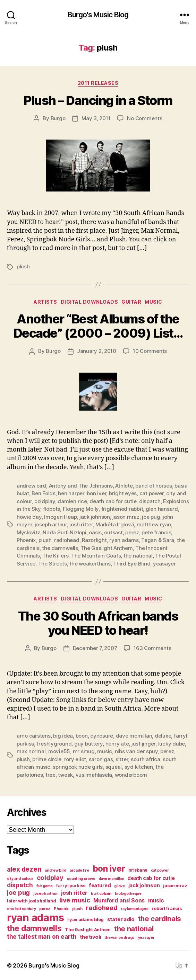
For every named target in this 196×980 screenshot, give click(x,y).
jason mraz (126, 517)
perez (132, 532)
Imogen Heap (60, 517)
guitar (131, 302)
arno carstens (34, 736)
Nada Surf (55, 532)
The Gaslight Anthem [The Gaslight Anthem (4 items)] (88, 930)
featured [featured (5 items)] (100, 885)
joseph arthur (51, 524)
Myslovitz (28, 532)
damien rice (72, 501)
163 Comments (152, 648)
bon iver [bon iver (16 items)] (109, 868)
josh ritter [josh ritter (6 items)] (74, 893)
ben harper (71, 493)
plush (23, 266)
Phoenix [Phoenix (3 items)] (61, 909)
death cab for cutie (113, 501)
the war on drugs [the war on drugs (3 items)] (120, 938)
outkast (113, 532)
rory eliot (75, 759)
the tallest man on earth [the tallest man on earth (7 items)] (42, 937)
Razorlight (94, 540)
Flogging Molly (81, 509)
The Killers (55, 556)
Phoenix (26, 540)
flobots (52, 509)
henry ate (117, 744)
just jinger (143, 744)
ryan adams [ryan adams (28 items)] (35, 917)
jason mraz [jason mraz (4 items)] (175, 886)
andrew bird (31, 486)
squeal (114, 767)
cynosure (102, 736)
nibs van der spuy (136, 751)
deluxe (163, 736)
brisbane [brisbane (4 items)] (138, 870)
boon (82, 736)
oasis (95, 532)
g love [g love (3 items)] (119, 886)
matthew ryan (154, 524)
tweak (65, 775)
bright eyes (123, 493)
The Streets (53, 564)
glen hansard (162, 509)
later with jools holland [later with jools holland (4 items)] (32, 901)
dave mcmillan (134, 736)
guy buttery (88, 744)
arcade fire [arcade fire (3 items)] (79, 870)
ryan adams (124, 540)
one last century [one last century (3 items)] (22, 909)
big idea (63, 736)
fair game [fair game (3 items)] (45, 886)
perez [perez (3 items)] (45, 909)
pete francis (156, 532)
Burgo (58, 118)
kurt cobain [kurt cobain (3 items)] (101, 894)
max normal (31, 751)
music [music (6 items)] (156, 900)
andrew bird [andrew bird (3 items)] (56, 870)
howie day (29, 517)
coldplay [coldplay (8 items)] (50, 877)
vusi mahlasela (94, 775)
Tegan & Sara (158, 540)
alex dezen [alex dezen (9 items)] (24, 869)
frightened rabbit (122, 509)
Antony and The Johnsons (81, 486)
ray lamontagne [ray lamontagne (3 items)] (134, 909)
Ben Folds (44, 493)
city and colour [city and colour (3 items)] (20, 879)
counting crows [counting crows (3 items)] (81, 879)
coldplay (45, 501)
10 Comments (150, 351)
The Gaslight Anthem (106, 548)
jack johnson (95, 517)
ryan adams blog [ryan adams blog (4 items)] (86, 920)
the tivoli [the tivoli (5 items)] (90, 937)
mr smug (84, 751)
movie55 (59, 751)
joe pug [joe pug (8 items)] (18, 892)
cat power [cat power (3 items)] (160, 870)
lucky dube (172, 744)
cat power (152, 493)
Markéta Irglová (115, 524)
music (154, 302)
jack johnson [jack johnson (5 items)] (144, 885)
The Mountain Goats (96, 556)
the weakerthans (90, 564)
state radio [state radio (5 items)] (121, 919)
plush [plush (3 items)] (77, 909)
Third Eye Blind (132, 564)
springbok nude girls (78, 767)
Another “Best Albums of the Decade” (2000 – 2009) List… (98, 326)
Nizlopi (78, 532)
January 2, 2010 (97, 351)
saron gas (101, 759)
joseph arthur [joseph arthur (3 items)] (46, 894)
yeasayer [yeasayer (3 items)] (146, 938)
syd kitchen (139, 767)
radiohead (67, 540)
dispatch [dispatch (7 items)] (20, 885)
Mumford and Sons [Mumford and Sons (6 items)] (119, 900)
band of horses (154, 486)
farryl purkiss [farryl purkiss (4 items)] (71, 886)
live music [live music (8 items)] (75, 900)
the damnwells (60, 548)
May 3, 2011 (96, 118)
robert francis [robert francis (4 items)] (167, 908)
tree (50, 775)
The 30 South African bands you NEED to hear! (98, 623)
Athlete (124, 486)
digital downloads (90, 302)
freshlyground (54, 744)
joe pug (151, 517)
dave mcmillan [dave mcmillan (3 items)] (111, 879)
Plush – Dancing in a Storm (98, 100)
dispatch (150, 501)
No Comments (144, 118)
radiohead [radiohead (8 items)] (102, 908)
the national (138, 556)
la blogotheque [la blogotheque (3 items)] (128, 894)
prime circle (47, 759)
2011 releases (98, 83)
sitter (122, 759)
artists (45, 302)
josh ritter (81, 524)
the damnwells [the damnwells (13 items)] (34, 928)
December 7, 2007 (95, 648)
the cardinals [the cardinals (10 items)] (160, 919)
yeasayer (164, 564)
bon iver (96, 493)
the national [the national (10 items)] (134, 929)
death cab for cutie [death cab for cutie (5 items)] (151, 878)
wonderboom (131, 775)
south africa (146, 759)
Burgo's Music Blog (98, 15)
